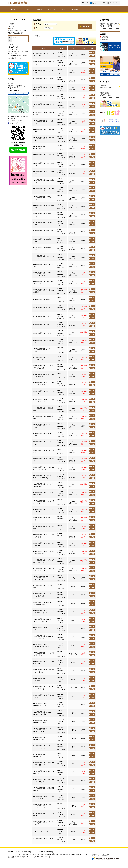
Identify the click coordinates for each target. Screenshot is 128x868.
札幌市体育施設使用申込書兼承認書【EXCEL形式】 (109, 25)
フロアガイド (27, 9)
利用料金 (64, 9)
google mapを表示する (17, 123)
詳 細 (92, 52)
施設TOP (14, 9)
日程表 (92, 56)
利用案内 (75, 9)
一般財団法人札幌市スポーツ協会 (106, 87)
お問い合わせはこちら (18, 93)
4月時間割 (105, 37)
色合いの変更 (102, 3)
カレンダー (51, 9)
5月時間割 (105, 40)
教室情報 (39, 9)
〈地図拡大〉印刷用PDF (17, 121)
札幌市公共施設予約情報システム (105, 94)
